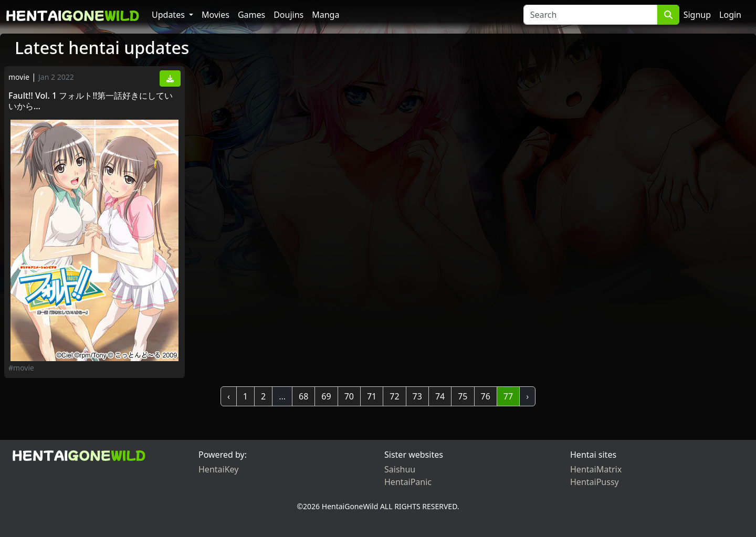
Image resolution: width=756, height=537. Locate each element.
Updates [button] (169, 15)
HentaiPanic (408, 482)
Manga (325, 15)
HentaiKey (218, 469)
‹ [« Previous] (229, 396)
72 (394, 396)
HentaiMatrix (596, 469)
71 (372, 396)
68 (303, 396)
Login (730, 15)
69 (326, 396)
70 (349, 396)
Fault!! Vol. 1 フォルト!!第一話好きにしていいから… (91, 101)
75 (463, 396)
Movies (216, 15)
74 (440, 396)
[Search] (590, 15)
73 (417, 396)
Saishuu (400, 469)
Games (251, 15)
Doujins (288, 15)
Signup (697, 15)
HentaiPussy (595, 482)
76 (486, 396)
